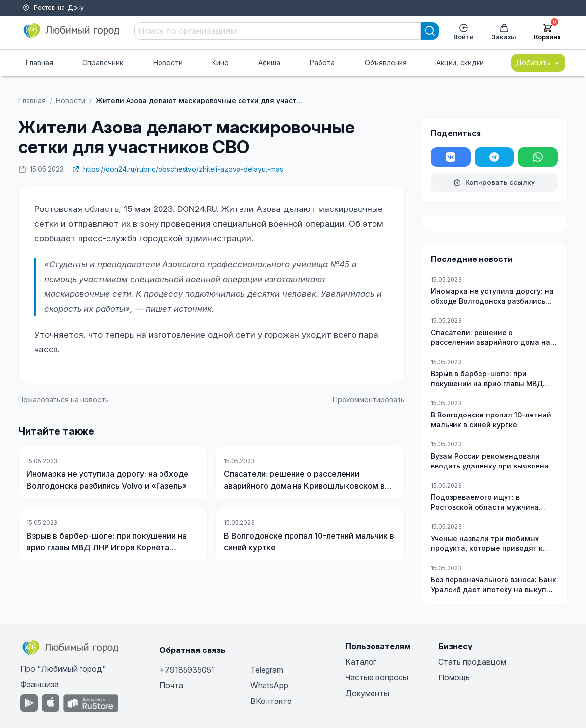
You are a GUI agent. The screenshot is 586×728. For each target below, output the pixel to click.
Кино (220, 63)
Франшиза (40, 684)
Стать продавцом (472, 662)
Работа (322, 63)
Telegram (267, 670)
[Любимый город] (72, 31)
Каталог (361, 662)
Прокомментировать (369, 400)
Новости (168, 63)
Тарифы (24, 20)
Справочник (103, 63)
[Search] (430, 31)
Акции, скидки (460, 63)
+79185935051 (187, 670)
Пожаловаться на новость (64, 400)
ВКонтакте (271, 701)
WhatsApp (269, 685)
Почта (171, 685)
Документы (367, 693)
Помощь (56, 20)
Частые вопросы (377, 677)
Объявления (386, 63)
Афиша (269, 63)
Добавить (538, 63)
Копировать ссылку (494, 182)
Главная (39, 63)
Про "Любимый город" (63, 669)
